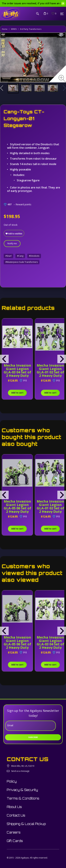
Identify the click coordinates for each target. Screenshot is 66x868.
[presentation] (4, 359)
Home (5, 29)
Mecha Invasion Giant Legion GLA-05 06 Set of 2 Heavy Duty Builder (17, 508)
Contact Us (16, 815)
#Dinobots (34, 256)
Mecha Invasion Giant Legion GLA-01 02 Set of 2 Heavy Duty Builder (50, 372)
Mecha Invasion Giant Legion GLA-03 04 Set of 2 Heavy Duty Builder (17, 372)
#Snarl (8, 256)
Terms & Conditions (23, 798)
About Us (14, 807)
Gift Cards (15, 841)
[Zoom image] (62, 79)
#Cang (20, 256)
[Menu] (62, 14)
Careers (14, 832)
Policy (12, 781)
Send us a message (20, 771)
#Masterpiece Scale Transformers (22, 262)
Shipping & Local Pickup (26, 824)
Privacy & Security (22, 790)
